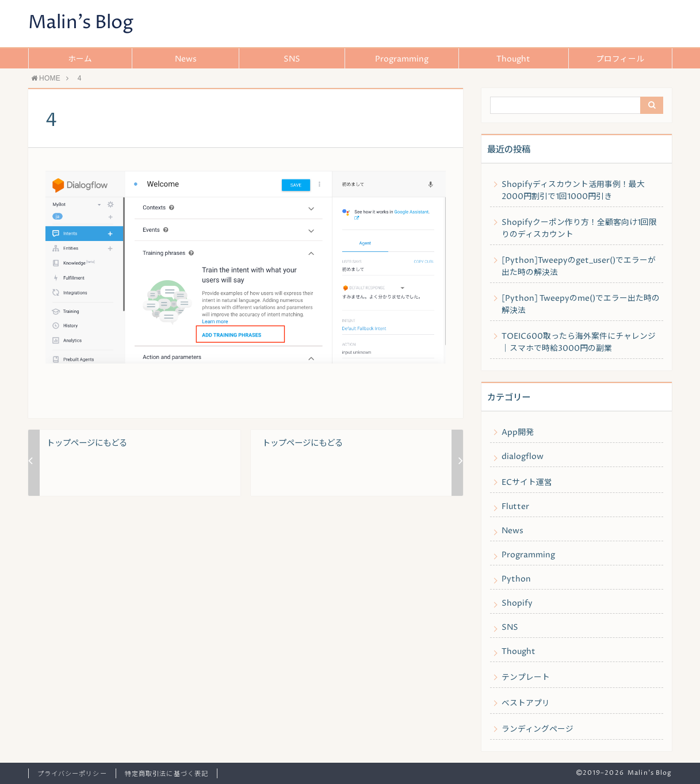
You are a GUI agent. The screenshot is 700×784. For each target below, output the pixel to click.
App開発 (518, 433)
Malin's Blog (81, 23)
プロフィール (620, 59)
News (186, 59)
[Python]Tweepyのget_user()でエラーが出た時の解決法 (579, 267)
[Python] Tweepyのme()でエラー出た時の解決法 (581, 305)
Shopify (517, 603)
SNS (292, 59)
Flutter (515, 507)
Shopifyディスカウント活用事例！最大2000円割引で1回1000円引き (573, 191)
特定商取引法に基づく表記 (167, 774)
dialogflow (523, 457)
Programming (402, 59)
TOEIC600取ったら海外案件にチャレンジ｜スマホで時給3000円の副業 (579, 343)
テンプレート (526, 678)
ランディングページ (538, 729)
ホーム (80, 59)
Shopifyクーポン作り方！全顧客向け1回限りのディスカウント (579, 229)
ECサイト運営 (527, 483)
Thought (513, 59)
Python (516, 579)
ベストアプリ (526, 703)
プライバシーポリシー (72, 774)
